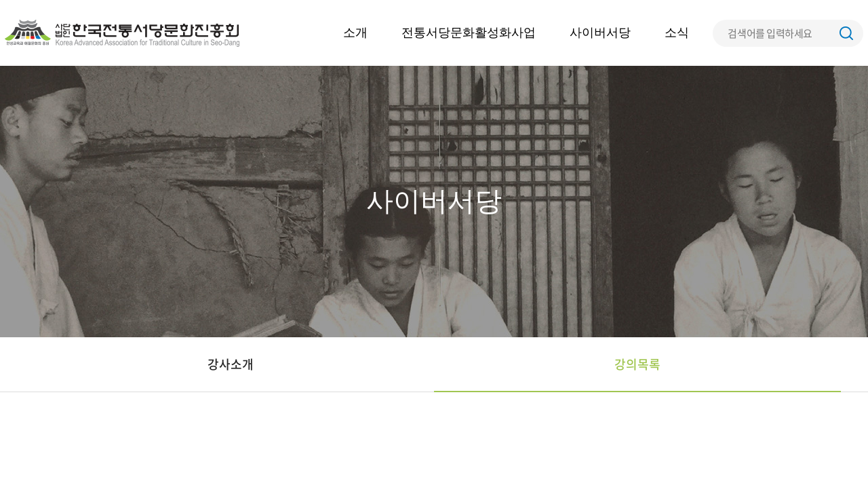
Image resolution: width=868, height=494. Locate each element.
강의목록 (637, 364)
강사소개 (231, 364)
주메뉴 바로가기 (0, 0)
